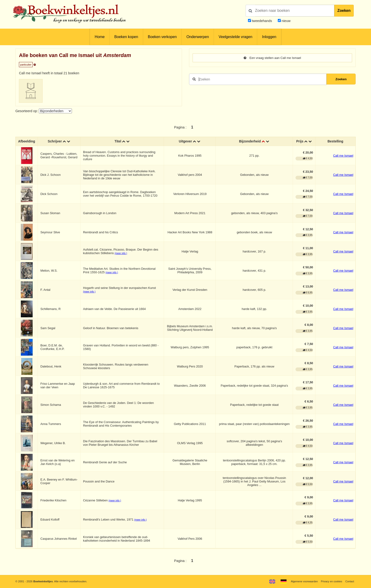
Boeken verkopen (162, 37)
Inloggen (269, 37)
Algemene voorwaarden (302, 581)
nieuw (286, 21)
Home (100, 37)
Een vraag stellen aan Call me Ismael (272, 58)
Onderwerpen (198, 37)
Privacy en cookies (330, 581)
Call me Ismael (343, 156)
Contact (349, 581)
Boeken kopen (126, 37)
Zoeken (344, 11)
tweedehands (262, 21)
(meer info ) (121, 254)
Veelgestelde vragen (235, 37)
